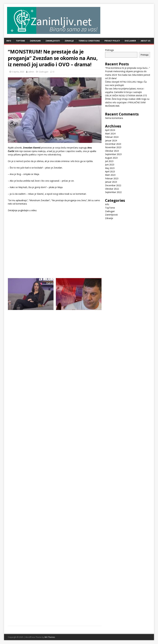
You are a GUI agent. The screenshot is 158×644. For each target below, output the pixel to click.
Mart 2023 (110, 175)
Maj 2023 (110, 168)
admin (31, 72)
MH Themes (50, 637)
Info (9, 41)
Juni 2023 (110, 165)
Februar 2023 (112, 178)
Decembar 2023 (113, 144)
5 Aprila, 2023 (18, 72)
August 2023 (111, 158)
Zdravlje (69, 41)
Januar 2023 (111, 182)
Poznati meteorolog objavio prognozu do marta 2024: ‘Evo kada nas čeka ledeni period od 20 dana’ (128, 75)
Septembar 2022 (113, 192)
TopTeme (20, 41)
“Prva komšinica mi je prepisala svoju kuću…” (127, 68)
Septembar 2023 (113, 154)
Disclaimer (130, 41)
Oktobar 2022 (112, 189)
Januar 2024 (111, 140)
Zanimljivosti (53, 41)
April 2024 (110, 130)
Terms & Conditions (89, 41)
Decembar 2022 (113, 185)
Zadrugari (35, 41)
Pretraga (109, 50)
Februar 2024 (112, 137)
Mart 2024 (110, 134)
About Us (146, 41)
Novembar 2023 (113, 147)
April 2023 (110, 171)
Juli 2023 (109, 161)
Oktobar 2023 (112, 151)
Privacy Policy (112, 41)
